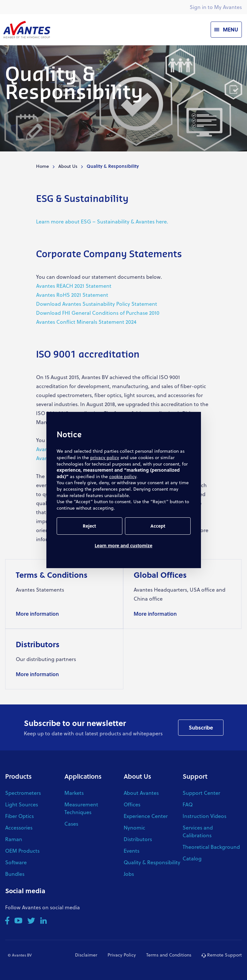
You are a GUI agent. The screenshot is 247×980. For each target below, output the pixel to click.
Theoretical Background (211, 847)
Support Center (201, 793)
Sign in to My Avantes (216, 7)
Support (195, 776)
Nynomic (134, 827)
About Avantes (141, 793)
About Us (68, 166)
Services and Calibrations (198, 831)
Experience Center (146, 816)
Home (43, 166)
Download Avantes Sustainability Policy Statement (97, 304)
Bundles (15, 874)
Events (132, 851)
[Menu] (226, 30)
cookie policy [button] (123, 476)
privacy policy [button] (105, 457)
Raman (14, 839)
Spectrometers (23, 793)
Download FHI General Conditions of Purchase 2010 (98, 313)
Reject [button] (89, 526)
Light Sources (22, 804)
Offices (132, 804)
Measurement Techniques (81, 808)
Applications (83, 776)
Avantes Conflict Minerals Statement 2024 (86, 322)
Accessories (19, 827)
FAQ (188, 804)
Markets (74, 793)
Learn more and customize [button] (123, 545)
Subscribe (201, 727)
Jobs (129, 874)
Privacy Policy (122, 955)
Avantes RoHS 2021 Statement (72, 295)
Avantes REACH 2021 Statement (74, 286)
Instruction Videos (204, 816)
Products (18, 776)
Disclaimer (86, 955)
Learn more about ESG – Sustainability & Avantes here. (102, 221)
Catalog (192, 858)
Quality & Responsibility (152, 862)
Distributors (138, 839)
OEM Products (22, 851)
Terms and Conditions (169, 955)
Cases (71, 824)
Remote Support (222, 955)
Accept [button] (158, 526)
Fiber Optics (19, 816)
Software (16, 862)
